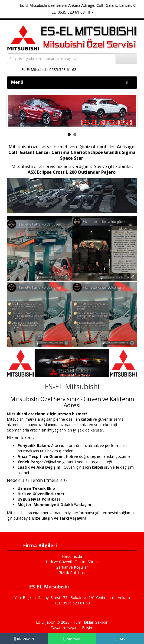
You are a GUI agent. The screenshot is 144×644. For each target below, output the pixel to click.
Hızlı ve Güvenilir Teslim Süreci (72, 562)
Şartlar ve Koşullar (72, 567)
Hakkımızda (72, 556)
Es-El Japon (46, 622)
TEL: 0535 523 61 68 (67, 12)
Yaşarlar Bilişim (80, 628)
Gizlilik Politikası (72, 573)
